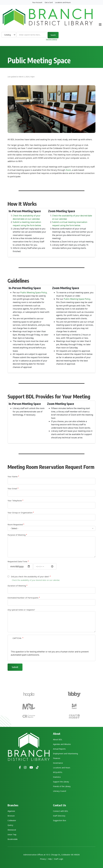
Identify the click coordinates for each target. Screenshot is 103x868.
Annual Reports (59, 749)
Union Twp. (12, 834)
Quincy (10, 825)
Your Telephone (15, 501)
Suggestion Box (60, 820)
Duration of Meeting (17, 586)
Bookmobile (13, 839)
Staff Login (59, 859)
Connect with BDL (61, 811)
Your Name (13, 476)
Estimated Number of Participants (23, 598)
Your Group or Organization (20, 513)
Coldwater (12, 820)
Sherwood (12, 830)
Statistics (57, 777)
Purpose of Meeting (17, 535)
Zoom (68, 170)
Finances (57, 758)
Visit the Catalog (51, 39)
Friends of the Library (62, 786)
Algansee (11, 811)
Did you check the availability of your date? (30, 577)
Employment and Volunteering (65, 754)
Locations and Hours (63, 2)
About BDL (58, 739)
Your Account (37, 2)
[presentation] (30, 645)
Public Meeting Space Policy (34, 293)
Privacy (43, 859)
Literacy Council (60, 791)
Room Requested (15, 524)
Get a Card (49, 2)
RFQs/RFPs (58, 772)
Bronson (11, 816)
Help (50, 859)
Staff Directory (59, 816)
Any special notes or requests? (21, 610)
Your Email (12, 488)
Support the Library (61, 782)
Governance (58, 763)
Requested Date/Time (17, 561)
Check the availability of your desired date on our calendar (36, 580)
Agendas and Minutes (62, 744)
